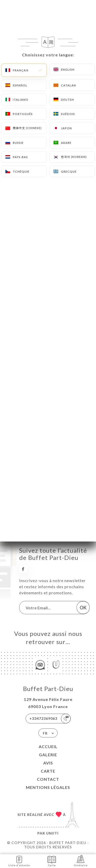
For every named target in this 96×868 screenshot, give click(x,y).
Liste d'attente (19, 861)
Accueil (48, 746)
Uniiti (52, 833)
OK (83, 608)
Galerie (48, 755)
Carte (48, 771)
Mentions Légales (48, 787)
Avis (48, 763)
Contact (48, 779)
